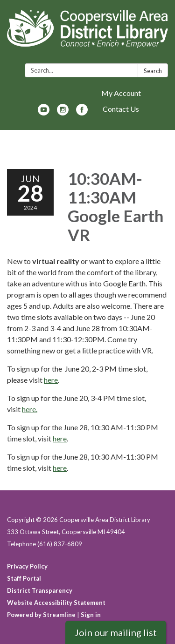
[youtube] (44, 112)
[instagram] (63, 112)
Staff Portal (24, 578)
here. (30, 409)
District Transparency (40, 590)
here (51, 380)
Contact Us (121, 109)
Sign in (91, 615)
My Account (121, 93)
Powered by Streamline (41, 615)
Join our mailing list (116, 632)
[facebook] (82, 112)
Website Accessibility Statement (56, 603)
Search (153, 71)
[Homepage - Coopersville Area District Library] (87, 34)
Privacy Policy (27, 566)
